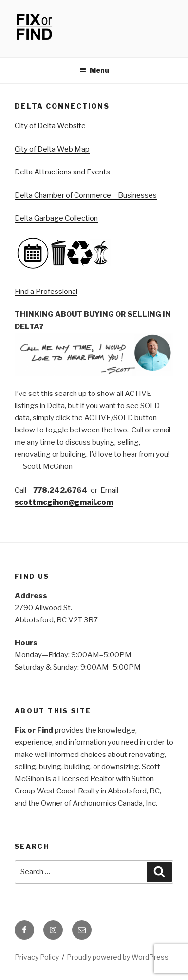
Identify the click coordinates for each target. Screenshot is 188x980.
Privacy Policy (37, 957)
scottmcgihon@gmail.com (64, 502)
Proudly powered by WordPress (118, 957)
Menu (94, 70)
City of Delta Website (50, 126)
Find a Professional (46, 292)
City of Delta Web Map (52, 149)
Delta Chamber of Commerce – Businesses (86, 195)
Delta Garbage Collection (56, 218)
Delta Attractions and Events (62, 172)
